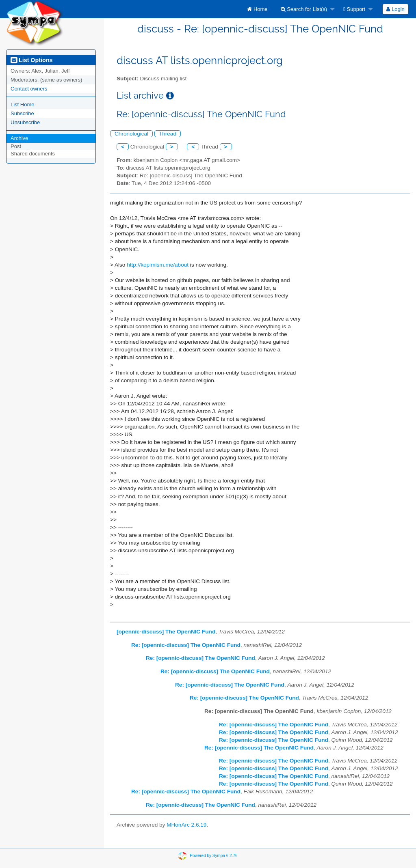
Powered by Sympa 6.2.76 (213, 855)
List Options (31, 60)
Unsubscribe (25, 122)
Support (354, 9)
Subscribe (22, 113)
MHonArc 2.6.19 (186, 825)
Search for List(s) (304, 9)
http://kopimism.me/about (158, 265)
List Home (23, 104)
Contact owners (29, 89)
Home (257, 9)
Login (395, 9)
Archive (19, 138)
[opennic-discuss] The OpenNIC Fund (166, 632)
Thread (168, 134)
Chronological (131, 134)
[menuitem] (257, 9)
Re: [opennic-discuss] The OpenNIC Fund (186, 645)
